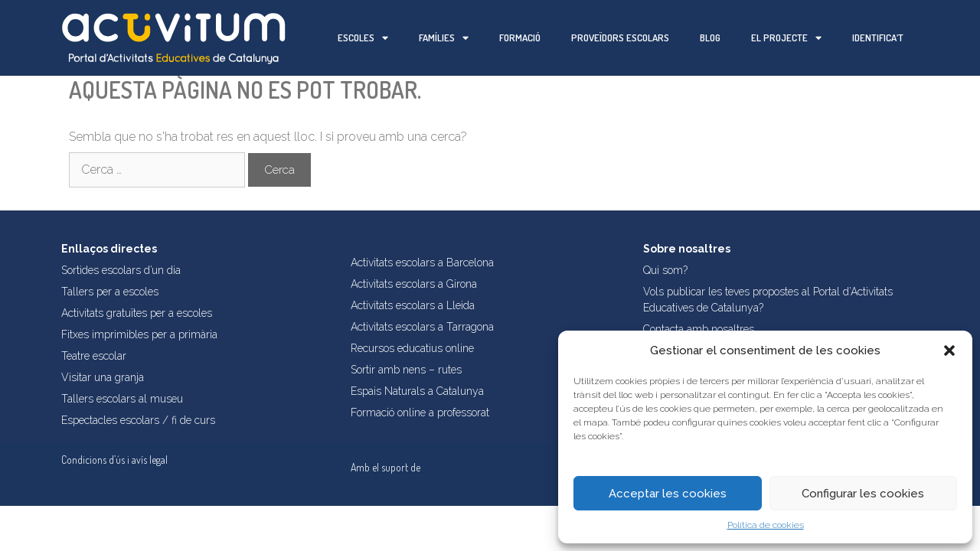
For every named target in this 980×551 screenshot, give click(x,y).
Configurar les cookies (863, 494)
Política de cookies (766, 525)
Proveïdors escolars (620, 37)
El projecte (786, 38)
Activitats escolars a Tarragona (422, 327)
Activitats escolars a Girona (414, 284)
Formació (520, 37)
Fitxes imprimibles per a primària (139, 334)
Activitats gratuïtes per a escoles (137, 313)
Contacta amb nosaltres (699, 329)
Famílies (444, 38)
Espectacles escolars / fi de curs (138, 420)
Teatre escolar (94, 356)
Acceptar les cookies (668, 494)
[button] (949, 350)
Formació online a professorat (420, 412)
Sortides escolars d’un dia (121, 270)
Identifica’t (878, 37)
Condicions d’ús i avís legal (114, 460)
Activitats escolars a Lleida (413, 305)
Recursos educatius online (412, 348)
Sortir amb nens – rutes (406, 370)
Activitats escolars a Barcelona (422, 262)
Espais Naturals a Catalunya (417, 391)
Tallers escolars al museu (122, 399)
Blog (710, 37)
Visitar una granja (103, 377)
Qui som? (665, 270)
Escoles (363, 38)
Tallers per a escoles (110, 292)
